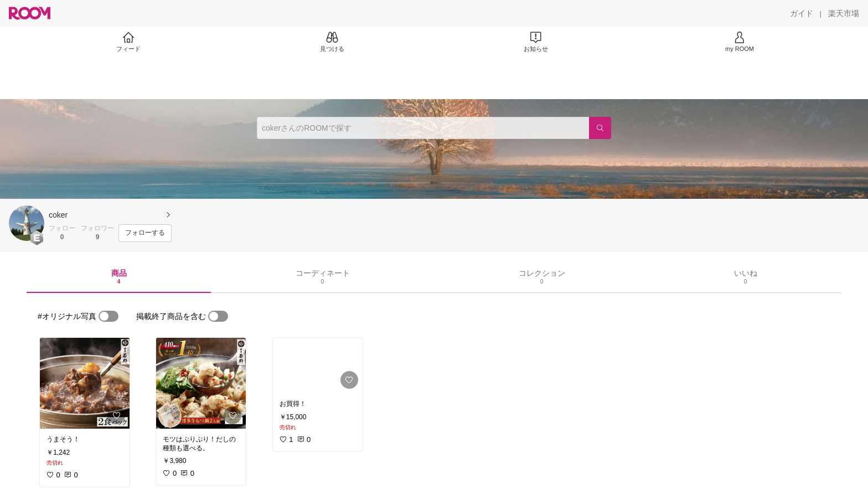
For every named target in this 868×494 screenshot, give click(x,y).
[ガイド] (802, 13)
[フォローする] (145, 233)
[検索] (600, 128)
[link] (85, 383)
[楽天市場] (844, 13)
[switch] (108, 316)
